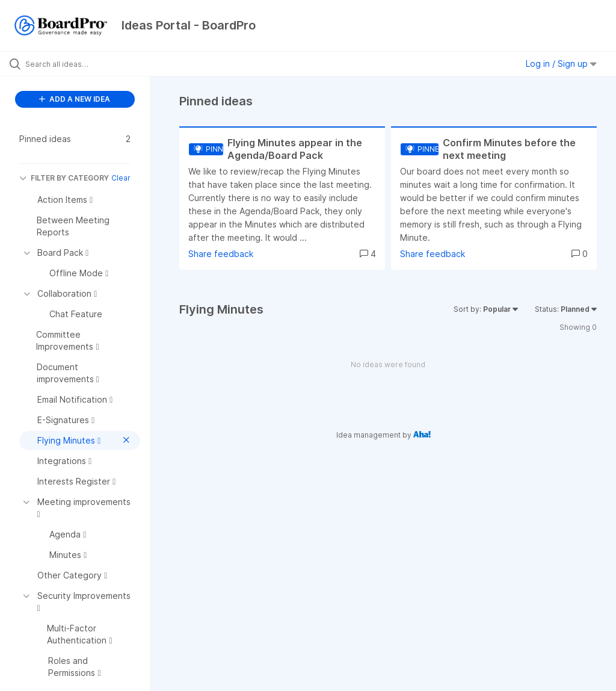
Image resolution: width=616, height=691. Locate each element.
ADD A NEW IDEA (75, 99)
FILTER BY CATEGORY (64, 178)
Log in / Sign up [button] (561, 64)
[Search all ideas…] (81, 64)
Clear (121, 178)
